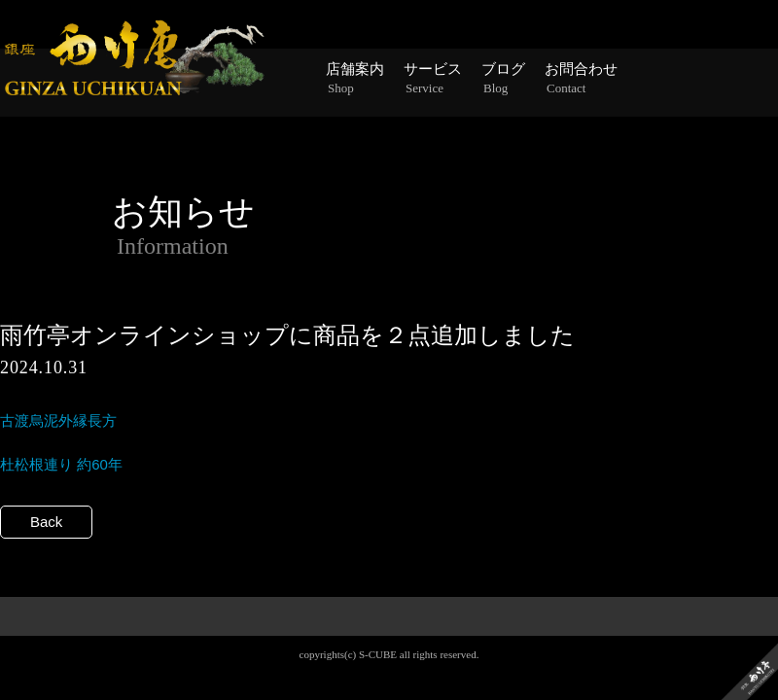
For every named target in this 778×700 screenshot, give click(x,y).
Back (46, 522)
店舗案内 (355, 79)
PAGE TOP (389, 648)
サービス (433, 79)
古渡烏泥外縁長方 (58, 420)
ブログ (503, 79)
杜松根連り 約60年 (61, 464)
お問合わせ (581, 79)
